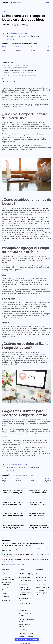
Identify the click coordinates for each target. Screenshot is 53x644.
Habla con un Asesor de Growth (27, 639)
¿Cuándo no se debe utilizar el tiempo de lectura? (17, 73)
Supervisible (12, 565)
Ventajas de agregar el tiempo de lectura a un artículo (20, 70)
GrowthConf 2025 (7, 561)
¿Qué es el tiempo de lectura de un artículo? (16, 65)
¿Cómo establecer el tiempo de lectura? (15, 68)
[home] (17, 3)
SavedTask (23, 565)
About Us (48, 3)
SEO (34, 149)
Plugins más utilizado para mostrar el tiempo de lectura (19, 75)
